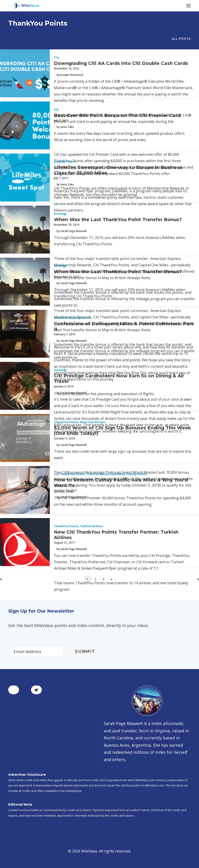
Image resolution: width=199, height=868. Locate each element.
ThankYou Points (66, 422)
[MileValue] (24, 6)
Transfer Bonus (98, 474)
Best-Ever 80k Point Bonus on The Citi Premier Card (117, 115)
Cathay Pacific (137, 474)
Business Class (65, 162)
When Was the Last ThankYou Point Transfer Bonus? (118, 220)
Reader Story (63, 318)
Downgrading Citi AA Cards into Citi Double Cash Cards (121, 63)
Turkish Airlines (92, 526)
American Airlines (93, 422)
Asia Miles (118, 474)
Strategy (60, 214)
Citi (56, 57)
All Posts (181, 39)
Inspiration (82, 318)
